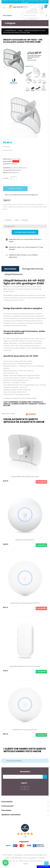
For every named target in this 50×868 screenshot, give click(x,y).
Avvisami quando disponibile (25, 232)
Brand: (5, 173)
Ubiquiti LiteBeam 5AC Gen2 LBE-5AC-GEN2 (25, 477)
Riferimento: (7, 159)
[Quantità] (14, 178)
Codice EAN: (7, 170)
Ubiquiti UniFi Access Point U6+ (25, 540)
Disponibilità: (8, 161)
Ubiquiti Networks (13, 173)
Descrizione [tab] (10, 269)
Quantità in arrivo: (9, 164)
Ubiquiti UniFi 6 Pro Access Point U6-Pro (25, 730)
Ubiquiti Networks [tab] (14, 274)
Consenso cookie (43, 867)
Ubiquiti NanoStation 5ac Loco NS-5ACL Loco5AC (25, 666)
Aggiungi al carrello (15, 189)
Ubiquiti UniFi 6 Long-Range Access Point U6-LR (25, 603)
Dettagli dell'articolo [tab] (33, 269)
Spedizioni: (7, 168)
